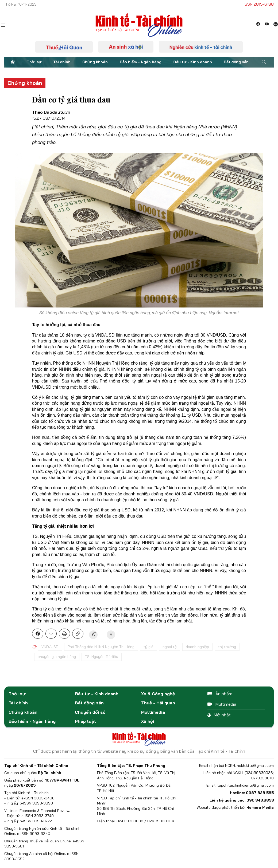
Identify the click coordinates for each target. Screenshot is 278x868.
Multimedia (153, 712)
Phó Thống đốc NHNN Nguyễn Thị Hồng (101, 647)
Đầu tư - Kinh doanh (193, 62)
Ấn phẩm (220, 694)
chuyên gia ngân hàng (57, 657)
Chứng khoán (95, 62)
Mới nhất (219, 715)
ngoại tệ (170, 647)
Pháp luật (85, 721)
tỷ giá (148, 647)
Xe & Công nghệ (158, 694)
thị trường (227, 647)
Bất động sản (236, 62)
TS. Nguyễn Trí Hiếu (102, 657)
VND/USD (50, 647)
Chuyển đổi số (90, 712)
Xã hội (148, 721)
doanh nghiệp (197, 647)
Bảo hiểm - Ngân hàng (141, 62)
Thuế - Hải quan (158, 703)
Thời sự (34, 62)
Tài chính (62, 62)
